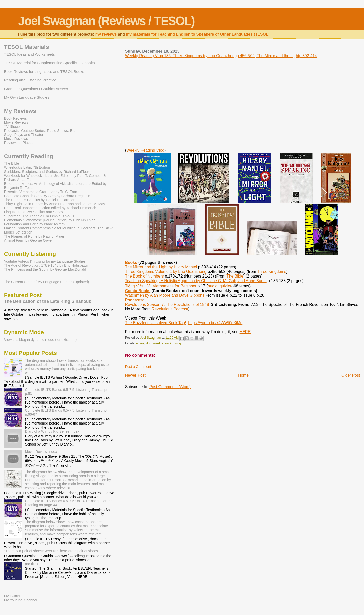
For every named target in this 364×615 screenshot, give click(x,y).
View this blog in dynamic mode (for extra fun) (40, 340)
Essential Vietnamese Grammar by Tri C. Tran (41, 192)
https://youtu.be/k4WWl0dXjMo (215, 323)
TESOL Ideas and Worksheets (29, 54)
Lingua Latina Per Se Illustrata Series (34, 212)
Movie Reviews (16, 122)
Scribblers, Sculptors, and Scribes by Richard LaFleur (47, 172)
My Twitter (12, 596)
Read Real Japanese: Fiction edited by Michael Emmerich (50, 208)
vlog (149, 343)
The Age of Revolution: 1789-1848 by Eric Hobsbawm (47, 265)
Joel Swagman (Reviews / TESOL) (106, 21)
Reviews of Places (19, 143)
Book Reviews (15, 118)
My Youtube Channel (21, 600)
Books (131, 262)
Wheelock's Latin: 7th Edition (27, 167)
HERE (245, 332)
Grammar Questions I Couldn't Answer (36, 89)
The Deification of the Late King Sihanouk (48, 301)
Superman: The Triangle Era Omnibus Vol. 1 (39, 216)
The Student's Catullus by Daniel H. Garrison (40, 200)
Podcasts (134, 300)
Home (243, 375)
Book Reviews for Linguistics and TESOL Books (44, 71)
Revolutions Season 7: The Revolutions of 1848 (167, 304)
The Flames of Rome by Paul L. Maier (34, 236)
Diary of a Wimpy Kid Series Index (52, 431)
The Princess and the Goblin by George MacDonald (45, 269)
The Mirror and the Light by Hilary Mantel (161, 267)
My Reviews (20, 111)
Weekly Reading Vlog (145, 150)
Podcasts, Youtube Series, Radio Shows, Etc (40, 131)
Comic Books (138, 291)
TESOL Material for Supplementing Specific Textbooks (49, 63)
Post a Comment (138, 367)
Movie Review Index (41, 452)
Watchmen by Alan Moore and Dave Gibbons (165, 295)
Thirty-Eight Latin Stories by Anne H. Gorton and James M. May (55, 204)
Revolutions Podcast (170, 309)
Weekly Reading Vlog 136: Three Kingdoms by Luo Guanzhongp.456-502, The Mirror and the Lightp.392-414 (221, 56)
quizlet (225, 286)
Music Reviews (16, 139)
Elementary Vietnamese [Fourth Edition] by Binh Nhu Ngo (50, 220)
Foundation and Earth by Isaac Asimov (35, 224)
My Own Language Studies (27, 97)
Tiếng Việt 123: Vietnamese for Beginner (161, 286)
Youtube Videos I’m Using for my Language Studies (45, 261)
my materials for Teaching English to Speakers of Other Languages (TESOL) (198, 34)
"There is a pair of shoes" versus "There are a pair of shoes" (52, 551)
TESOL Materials (27, 47)
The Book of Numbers (144, 276)
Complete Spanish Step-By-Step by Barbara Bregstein (47, 196)
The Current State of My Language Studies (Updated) (47, 282)
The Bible (235, 276)
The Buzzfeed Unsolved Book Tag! (156, 323)
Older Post (351, 375)
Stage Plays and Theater (24, 135)
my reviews (106, 34)
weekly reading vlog (167, 343)
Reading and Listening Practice (30, 80)
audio (213, 286)
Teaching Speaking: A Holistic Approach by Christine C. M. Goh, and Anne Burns (196, 281)
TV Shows (12, 126)
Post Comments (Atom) (170, 387)
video (140, 343)
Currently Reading (29, 156)
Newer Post (135, 375)
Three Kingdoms (272, 272)
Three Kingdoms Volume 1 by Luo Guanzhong (166, 272)
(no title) (31, 564)
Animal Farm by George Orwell (29, 240)
